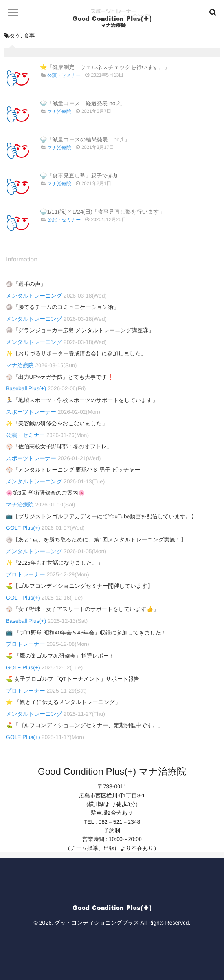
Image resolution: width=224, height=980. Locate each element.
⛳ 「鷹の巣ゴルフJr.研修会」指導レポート (60, 656)
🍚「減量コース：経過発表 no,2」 (83, 103)
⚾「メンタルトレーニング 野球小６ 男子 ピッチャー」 (76, 470)
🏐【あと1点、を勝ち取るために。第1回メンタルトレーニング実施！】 (96, 539)
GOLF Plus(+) (23, 528)
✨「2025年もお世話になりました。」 (54, 563)
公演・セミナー (64, 75)
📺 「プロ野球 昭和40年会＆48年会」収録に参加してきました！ (86, 633)
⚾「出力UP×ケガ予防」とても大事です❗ (60, 377)
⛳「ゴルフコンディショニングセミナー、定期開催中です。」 (85, 725)
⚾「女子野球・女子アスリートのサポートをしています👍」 (82, 609)
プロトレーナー (26, 574)
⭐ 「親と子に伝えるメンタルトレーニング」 (63, 702)
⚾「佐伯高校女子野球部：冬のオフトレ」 (59, 446)
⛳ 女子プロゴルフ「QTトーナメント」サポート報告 (73, 679)
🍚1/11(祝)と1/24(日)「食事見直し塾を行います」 (102, 212)
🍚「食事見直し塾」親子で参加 (79, 176)
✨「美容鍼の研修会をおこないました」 (57, 423)
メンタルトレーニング (34, 296)
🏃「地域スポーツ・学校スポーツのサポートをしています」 (82, 400)
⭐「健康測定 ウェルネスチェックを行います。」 (105, 67)
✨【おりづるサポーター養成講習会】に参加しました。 (76, 353)
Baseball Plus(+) (26, 388)
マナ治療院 (59, 112)
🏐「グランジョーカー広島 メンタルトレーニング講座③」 (80, 330)
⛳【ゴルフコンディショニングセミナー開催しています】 (79, 586)
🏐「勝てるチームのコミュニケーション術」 (62, 307)
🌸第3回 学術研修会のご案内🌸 (45, 493)
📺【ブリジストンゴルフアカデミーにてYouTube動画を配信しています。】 (101, 516)
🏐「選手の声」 (26, 284)
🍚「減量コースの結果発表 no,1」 (85, 139)
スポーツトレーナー (31, 412)
